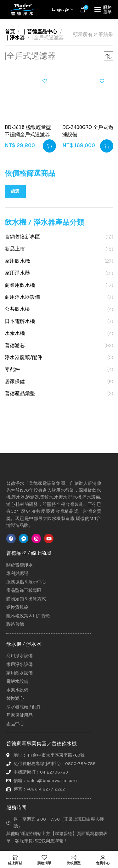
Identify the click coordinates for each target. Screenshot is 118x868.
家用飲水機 (17, 261)
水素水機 (15, 333)
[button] (49, 146)
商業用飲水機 (20, 285)
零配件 (12, 369)
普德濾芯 (15, 345)
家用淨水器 (17, 273)
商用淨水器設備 (22, 297)
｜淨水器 (15, 38)
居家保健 (15, 381)
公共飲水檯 (17, 309)
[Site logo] (22, 9)
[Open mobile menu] (104, 9)
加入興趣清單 (45, 81)
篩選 (15, 191)
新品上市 (15, 249)
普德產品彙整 (20, 393)
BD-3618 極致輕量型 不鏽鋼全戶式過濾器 (28, 131)
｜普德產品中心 (40, 32)
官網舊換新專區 (22, 237)
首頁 (10, 32)
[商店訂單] (109, 56)
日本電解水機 (20, 321)
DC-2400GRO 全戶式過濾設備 (88, 131)
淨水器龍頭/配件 (23, 357)
